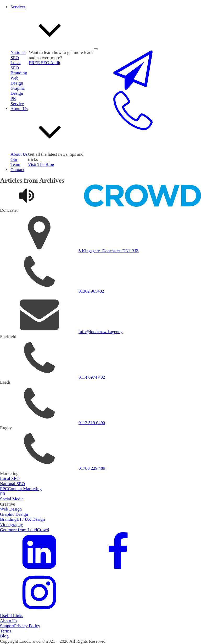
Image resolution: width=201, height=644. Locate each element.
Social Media (12, 499)
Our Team (15, 162)
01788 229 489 (92, 468)
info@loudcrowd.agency (100, 332)
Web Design (17, 81)
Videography (12, 525)
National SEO (12, 484)
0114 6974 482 (92, 377)
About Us (9, 621)
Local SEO (16, 65)
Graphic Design (18, 91)
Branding (19, 73)
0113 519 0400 (92, 423)
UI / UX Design (31, 519)
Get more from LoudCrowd (24, 530)
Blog (4, 636)
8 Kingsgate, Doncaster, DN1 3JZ (109, 251)
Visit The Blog (41, 164)
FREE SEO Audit (44, 63)
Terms (5, 631)
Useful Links (12, 616)
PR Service (17, 101)
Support (7, 626)
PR (3, 494)
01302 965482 (91, 291)
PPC (4, 489)
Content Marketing (25, 489)
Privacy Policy (27, 626)
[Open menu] (96, 49)
